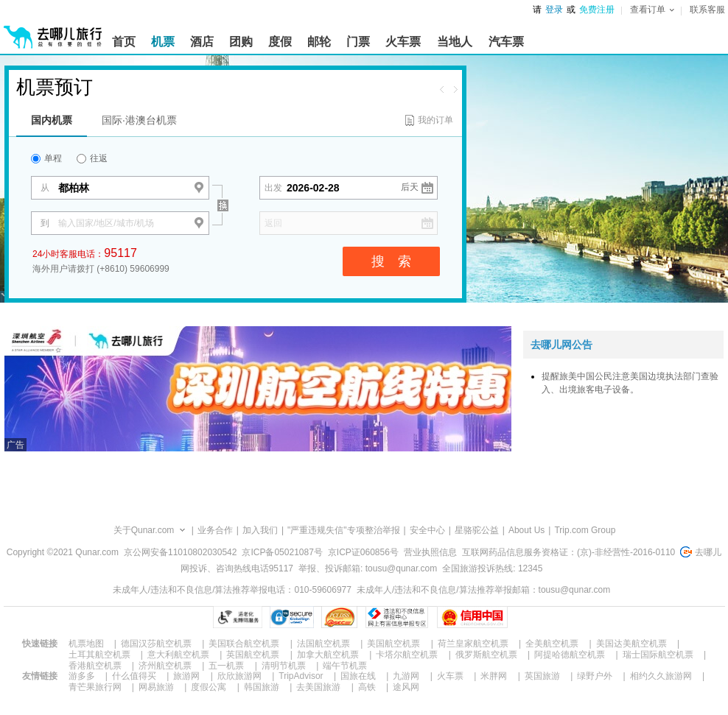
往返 (92, 158)
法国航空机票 (323, 644)
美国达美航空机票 (631, 644)
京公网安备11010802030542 (180, 552)
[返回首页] (53, 31)
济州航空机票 (165, 666)
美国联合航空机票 (244, 644)
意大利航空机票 (178, 655)
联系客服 (707, 10)
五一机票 (226, 666)
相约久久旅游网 (661, 676)
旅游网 (186, 676)
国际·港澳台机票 (139, 120)
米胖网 (494, 676)
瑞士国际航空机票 (658, 655)
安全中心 (427, 530)
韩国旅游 (262, 687)
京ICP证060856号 (363, 552)
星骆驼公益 (477, 530)
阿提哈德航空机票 (570, 655)
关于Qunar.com (144, 530)
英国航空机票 (253, 655)
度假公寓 (209, 687)
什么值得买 (134, 676)
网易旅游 (156, 687)
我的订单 (435, 120)
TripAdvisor (301, 676)
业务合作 (215, 530)
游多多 (82, 676)
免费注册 (597, 10)
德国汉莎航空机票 (156, 644)
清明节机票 (284, 666)
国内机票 (52, 120)
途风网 (406, 687)
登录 (554, 10)
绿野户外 (595, 676)
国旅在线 (358, 676)
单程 (46, 158)
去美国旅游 (318, 687)
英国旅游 (542, 676)
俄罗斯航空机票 (486, 655)
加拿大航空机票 (328, 655)
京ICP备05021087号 (282, 552)
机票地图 (86, 644)
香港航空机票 (95, 666)
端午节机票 (345, 666)
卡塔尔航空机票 (407, 655)
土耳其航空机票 (99, 655)
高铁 (367, 687)
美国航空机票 (393, 644)
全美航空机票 (552, 644)
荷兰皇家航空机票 (473, 644)
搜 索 (391, 261)
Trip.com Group (585, 530)
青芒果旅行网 (95, 687)
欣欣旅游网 (239, 676)
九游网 (406, 676)
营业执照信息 (430, 552)
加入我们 (260, 530)
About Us (526, 530)
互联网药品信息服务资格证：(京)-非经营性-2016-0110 (568, 552)
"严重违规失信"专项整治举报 (344, 530)
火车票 (450, 676)
